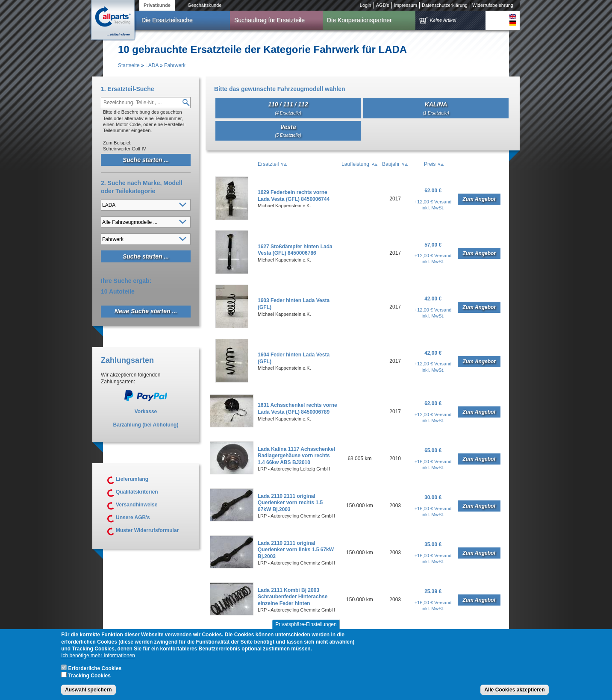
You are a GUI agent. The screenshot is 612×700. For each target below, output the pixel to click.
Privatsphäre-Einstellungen (306, 631)
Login (366, 5)
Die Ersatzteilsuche (167, 20)
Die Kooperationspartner (359, 20)
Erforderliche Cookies (95, 675)
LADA (152, 65)
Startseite (129, 65)
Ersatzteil (268, 164)
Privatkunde (157, 5)
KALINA (436, 108)
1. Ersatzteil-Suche (128, 89)
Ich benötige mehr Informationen (98, 662)
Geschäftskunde (205, 5)
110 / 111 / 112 (288, 108)
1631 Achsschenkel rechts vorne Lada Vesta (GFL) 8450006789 (297, 409)
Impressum (406, 5)
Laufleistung (355, 164)
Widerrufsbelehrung (493, 5)
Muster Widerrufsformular (147, 530)
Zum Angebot (479, 199)
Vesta (288, 131)
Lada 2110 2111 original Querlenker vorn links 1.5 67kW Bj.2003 (296, 550)
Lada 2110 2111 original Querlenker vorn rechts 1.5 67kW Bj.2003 (290, 503)
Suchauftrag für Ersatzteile (269, 20)
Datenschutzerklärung (445, 5)
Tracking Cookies (90, 682)
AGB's (383, 5)
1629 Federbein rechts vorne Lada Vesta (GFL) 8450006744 (294, 196)
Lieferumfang (132, 479)
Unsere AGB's (133, 518)
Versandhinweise (137, 505)
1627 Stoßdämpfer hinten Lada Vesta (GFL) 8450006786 (295, 250)
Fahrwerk (175, 65)
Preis (430, 164)
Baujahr (391, 164)
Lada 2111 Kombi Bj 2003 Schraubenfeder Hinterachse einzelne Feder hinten (293, 597)
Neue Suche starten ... (146, 311)
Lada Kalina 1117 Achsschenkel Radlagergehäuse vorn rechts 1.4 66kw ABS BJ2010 (296, 456)
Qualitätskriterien (137, 492)
